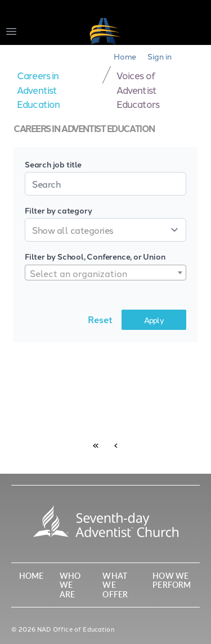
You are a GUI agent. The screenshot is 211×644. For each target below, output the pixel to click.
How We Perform (172, 580)
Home (125, 56)
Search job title (53, 164)
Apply (154, 320)
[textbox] (105, 273)
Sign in (160, 56)
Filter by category (58, 210)
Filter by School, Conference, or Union (95, 256)
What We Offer (115, 585)
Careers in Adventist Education (38, 89)
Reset (100, 319)
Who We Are (70, 585)
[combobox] (105, 273)
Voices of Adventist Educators (138, 89)
